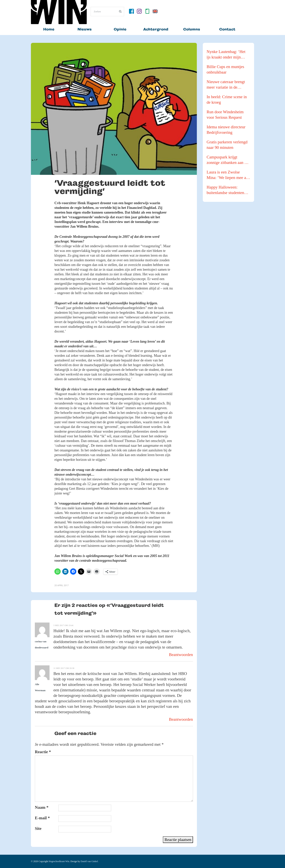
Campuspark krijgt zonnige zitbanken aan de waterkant (228, 160)
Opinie (120, 29)
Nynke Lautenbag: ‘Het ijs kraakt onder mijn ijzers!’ (226, 55)
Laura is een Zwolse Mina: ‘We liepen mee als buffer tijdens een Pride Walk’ (228, 175)
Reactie (43, 752)
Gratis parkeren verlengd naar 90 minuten (227, 145)
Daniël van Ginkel (89, 861)
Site (38, 828)
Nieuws (85, 29)
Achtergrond (156, 29)
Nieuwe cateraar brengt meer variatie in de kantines (226, 85)
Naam (42, 807)
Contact (227, 29)
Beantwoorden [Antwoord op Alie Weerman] (181, 719)
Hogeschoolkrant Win (59, 861)
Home (49, 29)
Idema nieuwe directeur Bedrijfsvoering (226, 130)
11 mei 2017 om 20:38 (64, 668)
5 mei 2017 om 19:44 (63, 625)
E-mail (42, 818)
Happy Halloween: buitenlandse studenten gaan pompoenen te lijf (226, 190)
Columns (192, 29)
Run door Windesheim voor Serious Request (225, 115)
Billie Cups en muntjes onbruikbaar (225, 69)
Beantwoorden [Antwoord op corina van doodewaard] (181, 655)
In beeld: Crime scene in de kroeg (227, 100)
